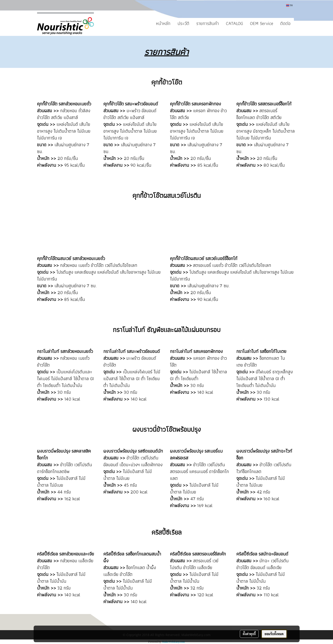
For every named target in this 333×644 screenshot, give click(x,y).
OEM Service (262, 23)
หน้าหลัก (163, 23)
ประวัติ (183, 23)
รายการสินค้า (208, 23)
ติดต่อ (285, 23)
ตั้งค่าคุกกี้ (249, 634)
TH (289, 5)
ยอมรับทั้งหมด (274, 634)
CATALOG (234, 23)
